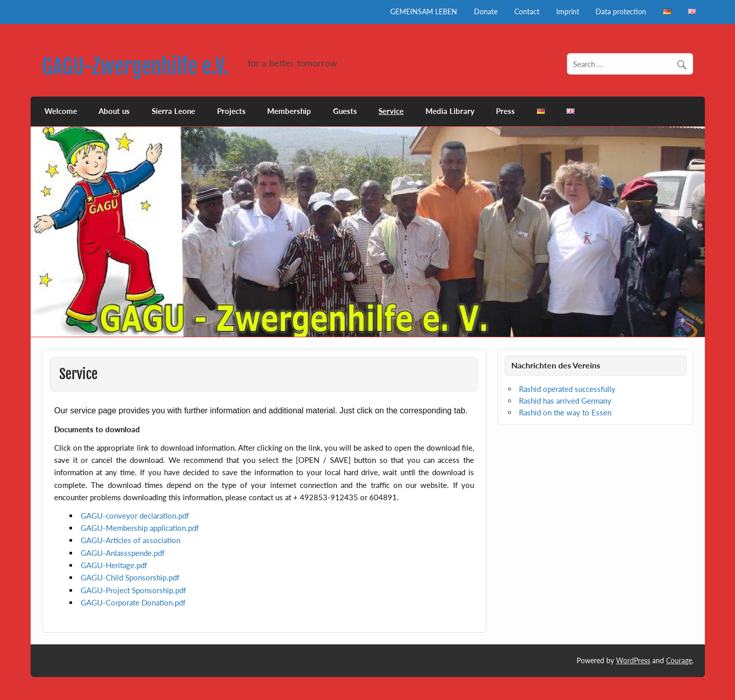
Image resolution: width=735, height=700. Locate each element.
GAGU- (131, 540)
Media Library (450, 111)
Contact (527, 11)
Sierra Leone (173, 111)
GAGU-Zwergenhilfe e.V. (135, 67)
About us (114, 111)
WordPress (633, 660)
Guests (345, 111)
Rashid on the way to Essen (565, 412)
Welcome (61, 111)
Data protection (621, 11)
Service (391, 111)
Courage (679, 660)
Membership (289, 111)
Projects (231, 111)
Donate (486, 11)
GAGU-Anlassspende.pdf (123, 553)
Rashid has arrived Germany (565, 401)
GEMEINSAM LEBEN (424, 11)
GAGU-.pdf (135, 516)
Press (505, 111)
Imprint (568, 11)
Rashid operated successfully (567, 389)
